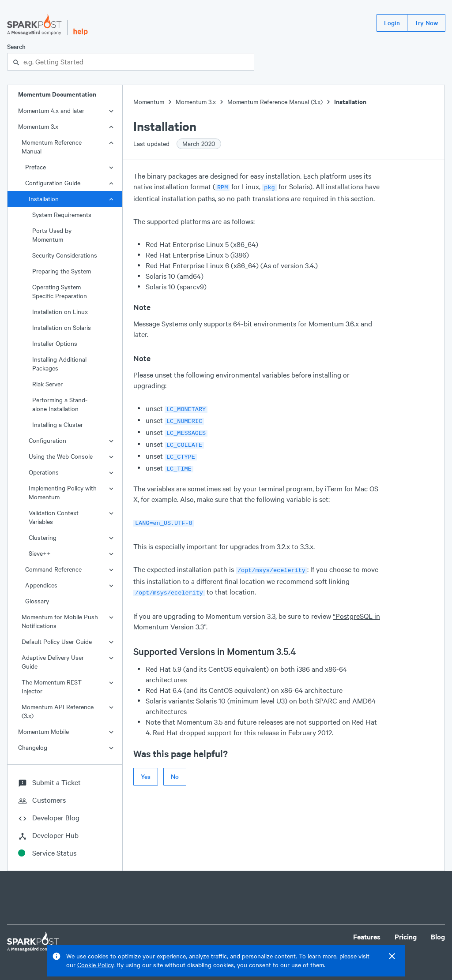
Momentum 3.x (38, 126)
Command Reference (53, 569)
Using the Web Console (61, 456)
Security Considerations (65, 255)
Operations (44, 472)
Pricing (406, 937)
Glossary (37, 601)
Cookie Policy (95, 965)
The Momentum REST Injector (52, 686)
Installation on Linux (60, 312)
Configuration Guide (53, 183)
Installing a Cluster (58, 425)
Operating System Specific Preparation (60, 291)
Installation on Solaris (62, 327)
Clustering (43, 537)
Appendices (41, 585)
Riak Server (47, 384)
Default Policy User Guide (57, 641)
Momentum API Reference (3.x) (58, 711)
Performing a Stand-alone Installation (60, 404)
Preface (36, 167)
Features (367, 937)
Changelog (33, 747)
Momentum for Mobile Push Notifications (60, 621)
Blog (438, 937)
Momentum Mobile (43, 731)
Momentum (149, 102)
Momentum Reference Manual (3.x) (275, 102)
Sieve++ (40, 553)
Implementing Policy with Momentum (63, 492)
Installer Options (55, 343)
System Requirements (62, 215)
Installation (44, 199)
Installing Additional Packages (59, 364)
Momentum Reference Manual (52, 147)
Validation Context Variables (54, 517)
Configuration (47, 440)
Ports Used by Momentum (52, 235)
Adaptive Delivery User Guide (53, 662)
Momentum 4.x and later (51, 110)
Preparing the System (62, 271)
